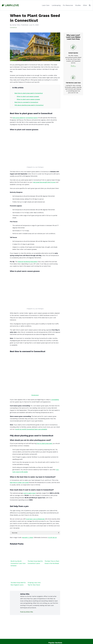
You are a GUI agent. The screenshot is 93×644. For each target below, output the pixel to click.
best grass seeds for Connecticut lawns (25, 118)
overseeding (55, 400)
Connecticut (13, 28)
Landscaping (56, 5)
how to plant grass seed (44, 443)
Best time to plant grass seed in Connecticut (29, 93)
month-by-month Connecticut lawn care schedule (31, 429)
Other (85, 5)
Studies (78, 5)
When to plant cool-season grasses (28, 96)
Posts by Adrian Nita (27, 612)
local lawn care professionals (35, 519)
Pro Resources (68, 5)
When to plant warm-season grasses (28, 99)
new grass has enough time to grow (44, 182)
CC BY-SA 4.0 (52, 538)
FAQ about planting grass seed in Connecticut (29, 105)
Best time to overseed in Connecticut (26, 102)
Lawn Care (46, 5)
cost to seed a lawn (30, 493)
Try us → (73, 65)
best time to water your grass (19, 482)
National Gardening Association (28, 262)
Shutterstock (35, 395)
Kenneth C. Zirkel (28, 538)
